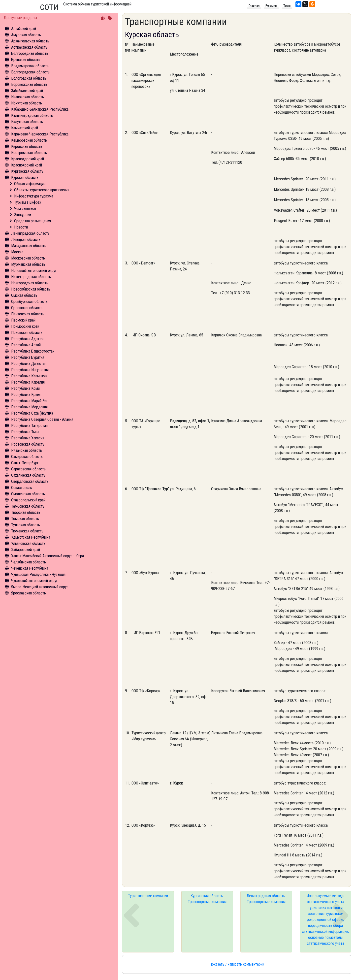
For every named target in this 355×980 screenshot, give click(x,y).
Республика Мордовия (29, 407)
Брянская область (26, 60)
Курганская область (27, 171)
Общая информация (30, 184)
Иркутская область (27, 103)
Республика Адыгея (27, 339)
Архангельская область (30, 41)
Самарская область (27, 457)
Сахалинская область (28, 475)
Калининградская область (32, 115)
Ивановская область (28, 97)
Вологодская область (29, 78)
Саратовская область (28, 469)
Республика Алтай (26, 345)
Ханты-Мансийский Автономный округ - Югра (48, 556)
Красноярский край (27, 165)
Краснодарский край (28, 159)
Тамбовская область (28, 506)
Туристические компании (148, 896)
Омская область (24, 295)
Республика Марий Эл (29, 401)
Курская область (25, 178)
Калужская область (27, 122)
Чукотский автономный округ (34, 581)
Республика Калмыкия (29, 376)
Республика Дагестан (29, 364)
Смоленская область (28, 494)
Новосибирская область (31, 289)
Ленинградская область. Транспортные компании (266, 899)
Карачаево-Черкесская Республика (40, 134)
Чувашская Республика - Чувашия (38, 574)
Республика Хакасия (28, 438)
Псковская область (27, 333)
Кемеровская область (29, 140)
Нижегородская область (31, 277)
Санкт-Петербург (25, 463)
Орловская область (27, 308)
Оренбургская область (29, 302)
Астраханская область (29, 47)
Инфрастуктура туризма (34, 196)
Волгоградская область (30, 72)
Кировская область (27, 147)
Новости (21, 227)
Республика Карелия (28, 382)
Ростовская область (28, 444)
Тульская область (26, 525)
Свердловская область (30, 481)
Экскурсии (23, 215)
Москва (17, 252)
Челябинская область (29, 562)
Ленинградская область (30, 233)
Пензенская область (28, 314)
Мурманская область (28, 264)
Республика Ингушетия (30, 370)
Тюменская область (27, 531)
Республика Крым (26, 395)
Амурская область (26, 35)
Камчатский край (25, 128)
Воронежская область (29, 84)
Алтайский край (24, 29)
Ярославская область (29, 593)
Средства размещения (32, 221)
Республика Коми (25, 388)
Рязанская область (27, 450)
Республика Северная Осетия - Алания (42, 419)
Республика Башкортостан (33, 351)
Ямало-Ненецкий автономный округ (40, 587)
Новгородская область (30, 283)
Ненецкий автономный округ (34, 271)
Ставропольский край (28, 500)
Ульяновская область (28, 543)
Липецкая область (26, 240)
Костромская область (29, 153)
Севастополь (22, 488)
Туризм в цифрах (28, 202)
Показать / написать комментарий (237, 964)
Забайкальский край (27, 91)
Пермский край (23, 320)
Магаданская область (29, 246)
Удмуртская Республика (31, 537)
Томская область (25, 519)
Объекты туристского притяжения (42, 190)
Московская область (28, 258)
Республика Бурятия (28, 357)
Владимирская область (30, 66)
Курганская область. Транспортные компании (207, 899)
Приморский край (25, 326)
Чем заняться (25, 209)
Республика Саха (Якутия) (32, 413)
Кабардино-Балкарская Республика (40, 109)
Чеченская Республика (30, 568)
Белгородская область (30, 53)
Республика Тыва (25, 432)
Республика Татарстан (29, 426)
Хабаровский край (26, 550)
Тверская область (26, 512)
